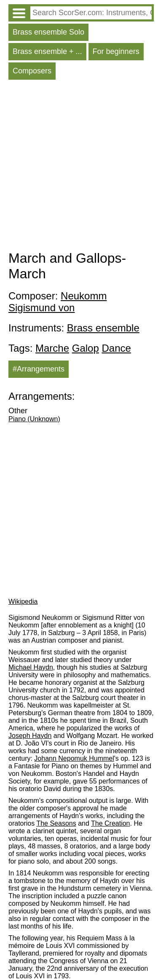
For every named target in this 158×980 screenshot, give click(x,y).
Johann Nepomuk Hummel (74, 758)
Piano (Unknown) (34, 419)
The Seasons (56, 823)
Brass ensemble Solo (48, 32)
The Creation (111, 823)
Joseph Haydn (30, 736)
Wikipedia (23, 602)
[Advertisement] (79, 167)
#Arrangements (39, 369)
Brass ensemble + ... (47, 51)
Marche (52, 348)
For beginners (116, 51)
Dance (116, 348)
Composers (32, 71)
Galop (86, 348)
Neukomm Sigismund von (58, 302)
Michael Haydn (31, 667)
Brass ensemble (103, 328)
